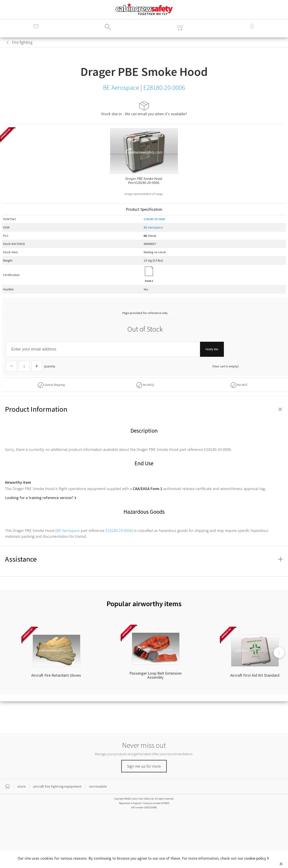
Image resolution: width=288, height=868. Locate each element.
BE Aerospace (153, 227)
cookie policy (255, 858)
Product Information (144, 409)
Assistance (144, 559)
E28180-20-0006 (154, 219)
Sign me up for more (144, 766)
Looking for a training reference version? (39, 498)
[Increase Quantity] (37, 366)
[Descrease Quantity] (11, 366)
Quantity (50, 366)
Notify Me (212, 349)
